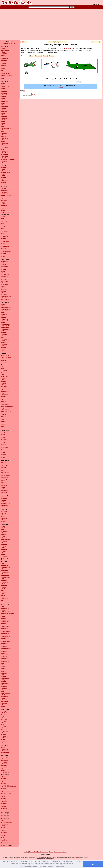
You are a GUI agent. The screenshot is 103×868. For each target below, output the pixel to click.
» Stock (3, 695)
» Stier (3, 691)
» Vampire (4, 759)
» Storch (3, 698)
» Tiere (3, 723)
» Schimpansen (5, 622)
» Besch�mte (5, 107)
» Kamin (3, 378)
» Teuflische (4, 720)
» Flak (3, 228)
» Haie (3, 313)
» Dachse (3, 167)
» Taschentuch (5, 713)
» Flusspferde (5, 237)
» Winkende (4, 802)
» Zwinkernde (5, 842)
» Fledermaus (5, 232)
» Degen (3, 174)
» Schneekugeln (5, 638)
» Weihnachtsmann (6, 793)
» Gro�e (3, 291)
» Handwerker (5, 319)
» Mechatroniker (5, 472)
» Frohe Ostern (5, 250)
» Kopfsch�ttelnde (6, 411)
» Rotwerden (4, 599)
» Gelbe (3, 271)
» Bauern (3, 97)
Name (31, 56)
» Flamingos (4, 230)
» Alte (3, 62)
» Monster (4, 482)
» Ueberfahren (5, 749)
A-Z (12, 43)
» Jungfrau (4, 370)
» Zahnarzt (4, 827)
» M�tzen (4, 489)
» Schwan (4, 650)
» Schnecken (4, 635)
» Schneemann (5, 640)
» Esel (3, 207)
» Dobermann (5, 181)
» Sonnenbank (5, 678)
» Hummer (4, 347)
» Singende (4, 670)
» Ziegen (3, 836)
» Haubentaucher (6, 324)
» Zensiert (4, 834)
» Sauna (3, 610)
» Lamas (3, 438)
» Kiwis (3, 390)
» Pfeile (3, 536)
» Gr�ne (3, 293)
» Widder (3, 798)
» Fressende (4, 243)
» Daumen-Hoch (5, 171)
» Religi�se (4, 580)
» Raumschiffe (5, 572)
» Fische (3, 223)
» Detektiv (4, 177)
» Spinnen (4, 682)
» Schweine (4, 652)
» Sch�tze (4, 647)
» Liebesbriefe (5, 444)
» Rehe (3, 579)
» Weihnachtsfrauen (6, 790)
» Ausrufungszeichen (7, 75)
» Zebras (3, 831)
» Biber (3, 113)
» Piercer (3, 543)
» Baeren (3, 90)
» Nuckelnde (4, 505)
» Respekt (4, 587)
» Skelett (3, 672)
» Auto (3, 77)
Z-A (15, 43)
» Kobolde (4, 401)
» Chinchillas (4, 156)
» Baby (3, 83)
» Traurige (4, 736)
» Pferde (3, 538)
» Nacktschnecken (6, 497)
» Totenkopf (4, 729)
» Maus (3, 471)
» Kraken (3, 415)
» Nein (3, 502)
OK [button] (93, 864)
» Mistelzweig (5, 477)
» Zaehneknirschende (7, 822)
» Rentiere (4, 584)
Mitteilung (78, 857)
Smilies (26, 852)
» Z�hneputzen (5, 824)
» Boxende (4, 133)
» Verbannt (4, 762)
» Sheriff (3, 667)
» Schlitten (4, 630)
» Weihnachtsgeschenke (7, 792)
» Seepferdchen (5, 655)
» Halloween (4, 314)
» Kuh (3, 426)
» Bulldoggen (5, 143)
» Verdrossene (5, 764)
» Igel (2, 359)
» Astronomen (5, 72)
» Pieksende (4, 541)
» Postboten (4, 549)
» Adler (3, 49)
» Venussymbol (5, 760)
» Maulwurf (4, 469)
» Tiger (3, 724)
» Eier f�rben (5, 192)
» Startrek (4, 685)
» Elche (3, 199)
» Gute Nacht (4, 298)
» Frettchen (4, 245)
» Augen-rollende (6, 74)
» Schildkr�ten (5, 620)
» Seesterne (4, 657)
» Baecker (4, 88)
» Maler (3, 464)
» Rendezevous (5, 582)
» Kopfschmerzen (6, 410)
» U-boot (3, 747)
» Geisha (3, 268)
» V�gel (3, 770)
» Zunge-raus (4, 839)
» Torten (3, 728)
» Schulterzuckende (6, 648)
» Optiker (3, 513)
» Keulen (3, 385)
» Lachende (4, 436)
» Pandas (3, 528)
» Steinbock (4, 688)
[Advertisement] (51, 24)
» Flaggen (4, 227)
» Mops (3, 484)
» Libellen (4, 441)
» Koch (3, 403)
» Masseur (4, 467)
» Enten (3, 204)
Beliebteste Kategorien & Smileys (39, 852)
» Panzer (3, 530)
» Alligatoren (4, 59)
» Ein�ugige (4, 194)
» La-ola (3, 433)
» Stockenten (4, 697)
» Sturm (3, 705)
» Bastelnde (4, 93)
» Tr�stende (4, 738)
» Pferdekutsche (5, 539)
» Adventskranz (5, 50)
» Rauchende (4, 571)
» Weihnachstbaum (6, 785)
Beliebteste (6, 43)
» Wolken (3, 807)
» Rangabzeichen (6, 567)
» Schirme (4, 623)
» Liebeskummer (5, 446)
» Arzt (3, 70)
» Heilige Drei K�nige (7, 326)
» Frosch (3, 253)
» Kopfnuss (4, 408)
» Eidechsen (4, 190)
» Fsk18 (3, 255)
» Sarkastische (5, 608)
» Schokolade (5, 643)
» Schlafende (4, 625)
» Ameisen (4, 64)
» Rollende (4, 594)
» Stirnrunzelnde (5, 693)
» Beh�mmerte (5, 102)
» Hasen (3, 322)
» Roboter (4, 592)
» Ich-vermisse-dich (6, 357)
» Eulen (3, 210)
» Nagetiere (4, 499)
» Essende (4, 209)
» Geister (3, 270)
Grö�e (45, 56)
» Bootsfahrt (4, 130)
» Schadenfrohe (5, 612)
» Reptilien (4, 585)
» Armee (3, 69)
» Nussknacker (5, 507)
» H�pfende (4, 342)
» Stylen (3, 707)
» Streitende (4, 700)
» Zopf (3, 837)
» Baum (3, 98)
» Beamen (4, 100)
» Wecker (3, 783)
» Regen (3, 574)
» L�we (3, 453)
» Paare (3, 526)
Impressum (96, 5)
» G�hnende (4, 261)
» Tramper (4, 734)
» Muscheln (4, 492)
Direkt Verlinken (66, 49)
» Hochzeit (4, 339)
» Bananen (4, 92)
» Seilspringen (5, 660)
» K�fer (3, 375)
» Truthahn (4, 741)
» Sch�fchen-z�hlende (7, 613)
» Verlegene (4, 765)
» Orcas (3, 517)
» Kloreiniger (4, 395)
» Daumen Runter (6, 172)
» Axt (2, 79)
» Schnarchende (5, 633)
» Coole (3, 163)
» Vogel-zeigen (5, 772)
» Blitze (3, 123)
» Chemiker (4, 153)
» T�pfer (3, 726)
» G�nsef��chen (6, 263)
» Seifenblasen (5, 658)
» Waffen (3, 778)
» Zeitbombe (4, 832)
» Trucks (3, 739)
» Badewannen (5, 85)
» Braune (3, 137)
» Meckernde (4, 474)
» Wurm (3, 810)
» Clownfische (5, 158)
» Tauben (3, 714)
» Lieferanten (4, 448)
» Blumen (4, 125)
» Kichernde (4, 386)
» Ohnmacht (4, 512)
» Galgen (3, 265)
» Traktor (3, 733)
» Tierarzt (3, 721)
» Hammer (4, 316)
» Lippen (3, 451)
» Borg (3, 131)
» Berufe (3, 105)
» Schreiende (4, 645)
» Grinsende (4, 290)
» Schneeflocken (5, 637)
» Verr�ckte (4, 767)
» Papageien (4, 531)
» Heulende (4, 334)
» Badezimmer (5, 87)
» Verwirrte (4, 769)
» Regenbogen (5, 575)
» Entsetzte (4, 205)
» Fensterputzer (5, 220)
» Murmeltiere (5, 491)
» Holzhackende (5, 341)
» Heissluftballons (6, 329)
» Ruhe (3, 602)
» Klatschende (5, 391)
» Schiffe (3, 617)
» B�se (3, 127)
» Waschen (4, 780)
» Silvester (4, 668)
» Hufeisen (4, 344)
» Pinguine (4, 545)
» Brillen (3, 140)
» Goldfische (4, 281)
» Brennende (4, 138)
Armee (61, 87)
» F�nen (3, 238)
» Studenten (4, 703)
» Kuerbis (4, 425)
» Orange (3, 515)
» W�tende (4, 808)
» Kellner (3, 381)
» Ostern (3, 522)
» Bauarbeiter (5, 95)
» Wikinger (4, 800)
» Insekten (4, 362)
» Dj (2, 179)
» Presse (3, 551)
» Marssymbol (5, 466)
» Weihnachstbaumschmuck (8, 787)
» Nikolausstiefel (5, 504)
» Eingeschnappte (6, 195)
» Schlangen (4, 628)
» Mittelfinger (4, 479)
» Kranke (3, 416)
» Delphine (4, 176)
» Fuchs (3, 257)
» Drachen (4, 182)
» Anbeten (4, 65)
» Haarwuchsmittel (6, 309)
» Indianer (4, 360)
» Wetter (3, 797)
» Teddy (3, 716)
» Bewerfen (4, 112)
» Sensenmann (5, 662)
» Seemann (4, 653)
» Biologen (4, 118)
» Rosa (3, 595)
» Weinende (4, 795)
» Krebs (3, 418)
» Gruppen (4, 295)
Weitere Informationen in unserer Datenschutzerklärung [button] (42, 866)
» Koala (3, 400)
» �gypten (4, 52)
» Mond (3, 481)
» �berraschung (5, 751)
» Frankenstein (5, 242)
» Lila (2, 449)
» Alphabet (4, 60)
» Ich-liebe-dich (5, 355)
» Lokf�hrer (4, 454)
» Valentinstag (5, 757)
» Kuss (3, 428)
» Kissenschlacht (6, 388)
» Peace (3, 533)
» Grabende (4, 283)
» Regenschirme (5, 577)
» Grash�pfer (5, 285)
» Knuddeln (4, 398)
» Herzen (3, 332)
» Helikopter (4, 331)
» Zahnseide (4, 829)
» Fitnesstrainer (5, 225)
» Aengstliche (5, 54)
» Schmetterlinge (6, 632)
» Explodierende (5, 212)
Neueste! (52, 56)
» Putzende (4, 556)
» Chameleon (4, 151)
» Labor (3, 434)
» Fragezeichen (5, 240)
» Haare (3, 304)
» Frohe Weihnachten (7, 252)
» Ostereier (4, 518)
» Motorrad (4, 486)
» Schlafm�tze (5, 627)
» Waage (3, 777)
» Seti (2, 663)
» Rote (3, 597)
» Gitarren (4, 280)
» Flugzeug (4, 235)
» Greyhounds (5, 288)
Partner (51, 852)
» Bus (3, 145)
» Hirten (3, 337)
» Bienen (3, 115)
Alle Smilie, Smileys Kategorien (57, 42)
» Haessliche (4, 311)
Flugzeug (34, 94)
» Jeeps (3, 368)
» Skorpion (4, 673)
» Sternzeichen (5, 690)
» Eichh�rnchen (5, 189)
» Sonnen (4, 677)
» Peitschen (4, 535)
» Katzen (3, 380)
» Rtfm (3, 600)
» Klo (2, 393)
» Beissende (4, 103)
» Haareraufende (5, 306)
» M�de (3, 487)
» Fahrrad (4, 217)
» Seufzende (4, 665)
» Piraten (3, 546)
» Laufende (4, 439)
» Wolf (3, 805)
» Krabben (4, 413)
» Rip (2, 590)
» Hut (2, 351)
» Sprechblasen (5, 683)
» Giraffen (4, 278)
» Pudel (3, 554)
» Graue (3, 286)
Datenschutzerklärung (61, 852)
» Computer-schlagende (7, 159)
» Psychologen (5, 553)
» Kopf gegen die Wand (7, 406)
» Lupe (3, 458)
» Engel (3, 202)
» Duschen (4, 184)
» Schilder (4, 618)
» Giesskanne (5, 276)
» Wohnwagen (5, 803)
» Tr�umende (5, 731)
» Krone (3, 420)
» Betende (4, 108)
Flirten (25, 42)
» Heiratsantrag (5, 328)
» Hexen (3, 336)
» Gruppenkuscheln (6, 296)
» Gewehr (4, 273)
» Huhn (3, 346)
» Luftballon (4, 456)
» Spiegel (3, 680)
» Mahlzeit (4, 462)
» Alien (3, 57)
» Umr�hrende (5, 752)
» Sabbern (4, 607)
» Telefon (3, 718)
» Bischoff (4, 120)
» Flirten (3, 233)
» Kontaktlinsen (5, 405)
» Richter (3, 589)
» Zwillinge (4, 841)
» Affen (3, 55)
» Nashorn (4, 500)
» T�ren (3, 743)
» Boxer (3, 135)
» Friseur (3, 248)
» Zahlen (3, 826)
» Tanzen (3, 711)
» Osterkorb (4, 520)
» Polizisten (4, 548)
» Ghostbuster (5, 275)
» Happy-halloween (6, 321)
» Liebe (3, 443)
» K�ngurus (4, 376)
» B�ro (3, 141)
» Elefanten (4, 200)
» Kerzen (3, 383)
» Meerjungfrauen (6, 476)
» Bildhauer (4, 117)
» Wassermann (5, 782)
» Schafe (3, 615)
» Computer (4, 161)
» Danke (3, 169)
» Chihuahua (4, 154)
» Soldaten (4, 675)
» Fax (2, 218)
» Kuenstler (4, 423)
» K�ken (3, 421)
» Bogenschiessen (6, 128)
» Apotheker (4, 67)
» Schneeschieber (6, 642)
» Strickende (4, 701)
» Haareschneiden (6, 308)
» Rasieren (4, 569)
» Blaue (3, 121)
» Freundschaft (5, 247)
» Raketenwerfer (5, 565)
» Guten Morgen (5, 300)
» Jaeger (3, 367)
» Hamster (4, 318)
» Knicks (3, 396)
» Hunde (3, 349)
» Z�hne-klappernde (7, 821)
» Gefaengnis (4, 266)
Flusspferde (95, 42)
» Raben (3, 564)
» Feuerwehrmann (6, 222)
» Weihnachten (5, 788)
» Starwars (4, 687)
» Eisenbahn (4, 197)
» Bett (3, 110)
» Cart (3, 150)
